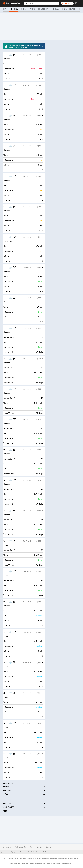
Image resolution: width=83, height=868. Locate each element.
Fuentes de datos (66, 863)
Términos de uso (15, 863)
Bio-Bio (40, 847)
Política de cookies (40, 863)
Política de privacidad (27, 863)
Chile (32, 847)
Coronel (49, 847)
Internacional (6, 847)
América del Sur (20, 847)
